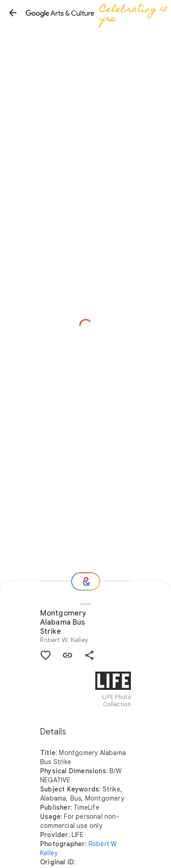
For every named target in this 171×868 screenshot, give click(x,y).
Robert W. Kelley (64, 640)
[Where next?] (86, 581)
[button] (13, 13)
